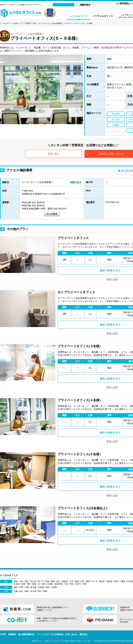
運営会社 (83, 634)
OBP (21, 587)
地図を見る (76, 182)
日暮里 (50, 584)
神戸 (40, 591)
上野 (71, 581)
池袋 (77, 581)
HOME (3, 634)
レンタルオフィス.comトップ (11, 23)
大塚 (66, 584)
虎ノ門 (41, 581)
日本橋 (130, 581)
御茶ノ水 (36, 584)
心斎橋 (54, 587)
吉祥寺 (78, 584)
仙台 (35, 23)
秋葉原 (65, 581)
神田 (29, 584)
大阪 (27, 587)
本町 (47, 587)
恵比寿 (102, 581)
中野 (82, 581)
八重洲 (122, 581)
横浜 (27, 591)
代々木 (94, 581)
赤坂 (47, 581)
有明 (85, 584)
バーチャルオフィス (103, 16)
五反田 (17, 584)
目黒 (23, 584)
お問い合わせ (71, 634)
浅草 (44, 584)
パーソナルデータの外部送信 (50, 634)
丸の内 (33, 581)
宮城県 (28, 23)
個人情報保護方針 (26, 634)
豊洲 (88, 581)
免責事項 (12, 634)
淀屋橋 (41, 587)
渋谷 (21, 581)
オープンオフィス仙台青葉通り (51, 23)
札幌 (16, 591)
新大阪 (34, 587)
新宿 (16, 581)
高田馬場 (59, 584)
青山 (27, 581)
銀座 (53, 581)
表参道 (109, 581)
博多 (45, 591)
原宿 (116, 581)
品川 (58, 581)
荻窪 (72, 584)
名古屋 (33, 591)
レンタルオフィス (79, 16)
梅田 (16, 587)
